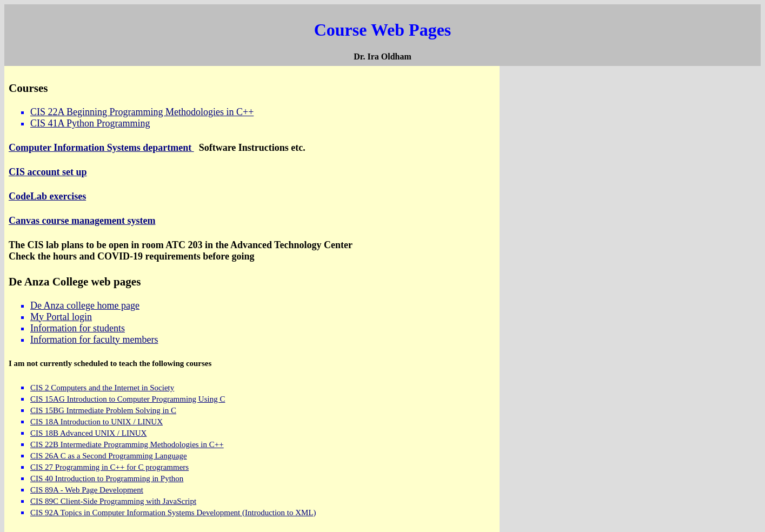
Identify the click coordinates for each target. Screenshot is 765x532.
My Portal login (61, 317)
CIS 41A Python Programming (90, 123)
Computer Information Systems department (101, 148)
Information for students (78, 328)
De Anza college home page (85, 305)
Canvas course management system (82, 221)
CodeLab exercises (47, 196)
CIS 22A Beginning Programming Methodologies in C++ (142, 112)
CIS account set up (48, 172)
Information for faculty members (94, 340)
